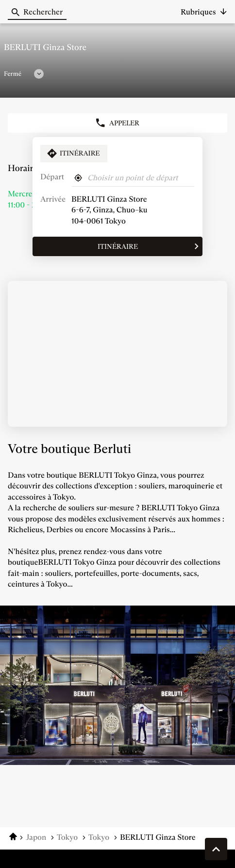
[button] (204, 12)
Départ (52, 177)
